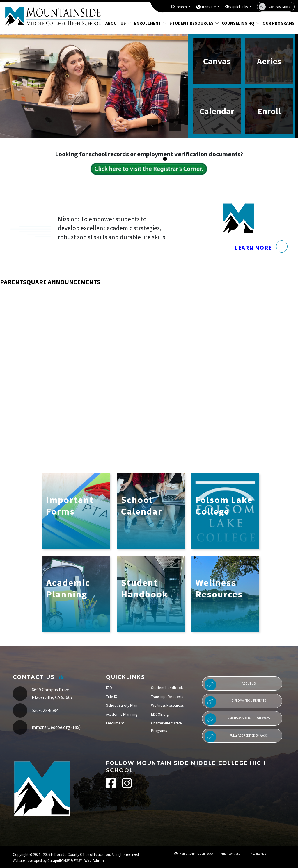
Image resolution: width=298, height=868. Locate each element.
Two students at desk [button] (165, 159)
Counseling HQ (239, 23)
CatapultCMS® (58, 860)
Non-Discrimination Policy (194, 854)
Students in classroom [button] (171, 159)
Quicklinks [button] (240, 7)
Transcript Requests (167, 697)
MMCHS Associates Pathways (237, 719)
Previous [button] (152, 125)
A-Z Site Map (256, 854)
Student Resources (191, 23)
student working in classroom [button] (182, 159)
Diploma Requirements (235, 702)
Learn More (261, 260)
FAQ (109, 688)
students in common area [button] (177, 159)
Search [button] (182, 7)
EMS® (78, 860)
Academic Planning (122, 714)
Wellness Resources (167, 705)
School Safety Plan (122, 705)
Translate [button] (209, 7)
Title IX (111, 697)
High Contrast (231, 854)
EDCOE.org (160, 714)
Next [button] (175, 125)
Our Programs (277, 23)
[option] (94, 86)
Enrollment (149, 23)
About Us (117, 23)
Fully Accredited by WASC (236, 737)
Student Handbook (167, 688)
